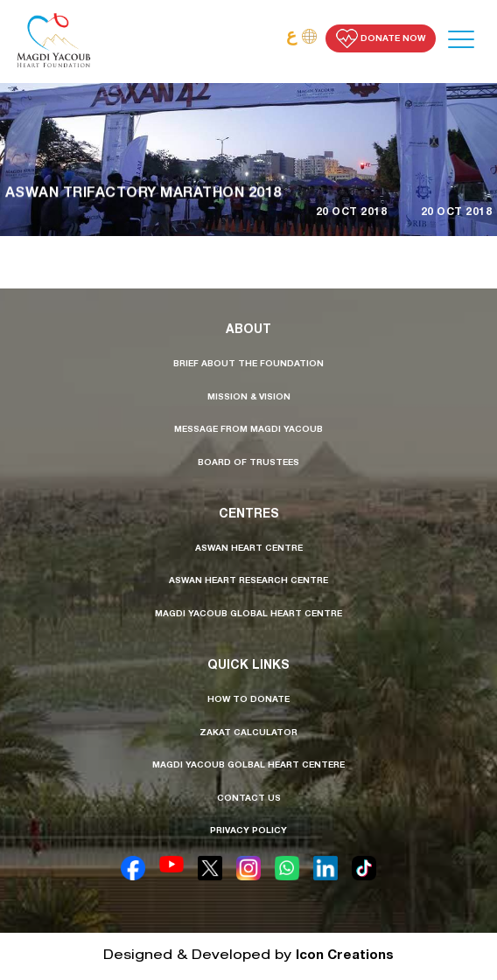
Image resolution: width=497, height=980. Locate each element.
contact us (249, 799)
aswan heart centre (249, 549)
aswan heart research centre (248, 581)
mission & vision (249, 398)
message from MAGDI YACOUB (248, 430)
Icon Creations (345, 956)
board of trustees (248, 463)
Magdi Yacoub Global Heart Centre (248, 615)
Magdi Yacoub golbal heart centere (248, 766)
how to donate (248, 700)
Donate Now (381, 38)
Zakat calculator (248, 733)
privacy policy (248, 831)
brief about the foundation (248, 365)
